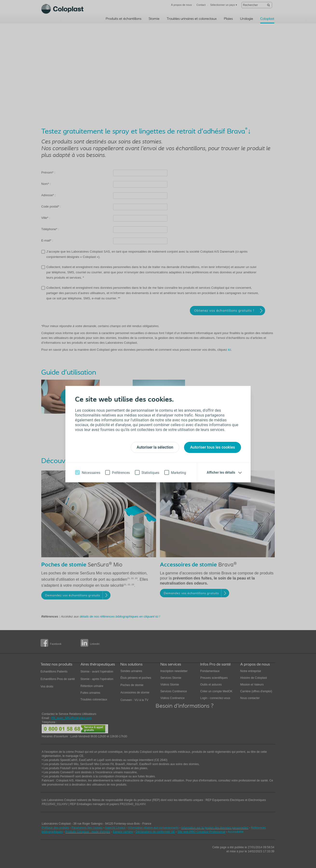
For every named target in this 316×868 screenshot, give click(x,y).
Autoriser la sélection (155, 447)
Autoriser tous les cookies (213, 447)
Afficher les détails (221, 472)
